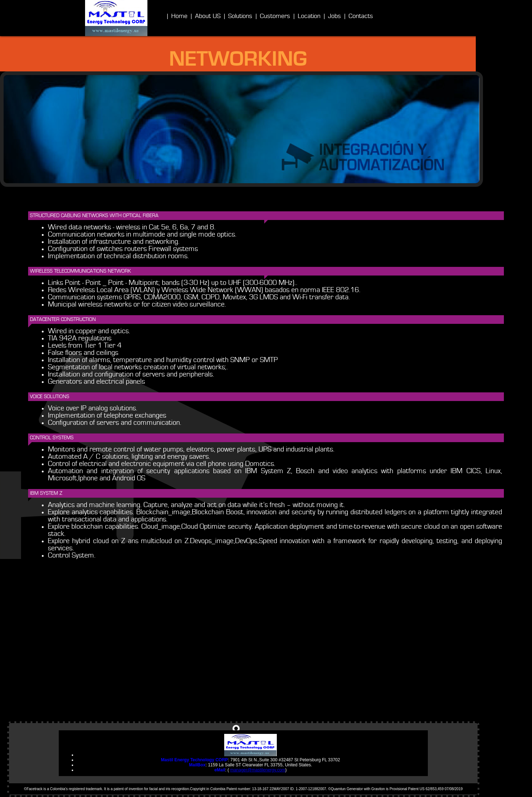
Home (179, 16)
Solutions (240, 16)
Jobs (334, 16)
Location (309, 16)
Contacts (361, 16)
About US (208, 16)
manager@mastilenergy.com (258, 770)
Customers (275, 16)
